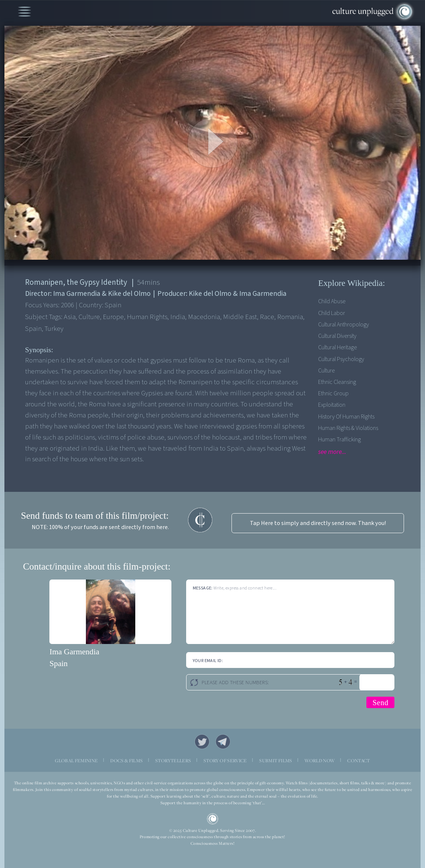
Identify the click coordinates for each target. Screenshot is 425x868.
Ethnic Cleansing (337, 382)
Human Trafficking (339, 439)
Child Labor (332, 313)
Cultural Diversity (337, 336)
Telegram (223, 742)
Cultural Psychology (341, 359)
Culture (326, 370)
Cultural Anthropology (344, 324)
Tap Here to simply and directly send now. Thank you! (318, 523)
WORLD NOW (320, 761)
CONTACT (358, 761)
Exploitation (332, 405)
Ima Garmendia (74, 652)
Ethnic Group (333, 393)
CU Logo (213, 819)
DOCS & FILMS (126, 761)
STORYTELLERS (173, 761)
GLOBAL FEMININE (76, 761)
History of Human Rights (346, 416)
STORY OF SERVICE (225, 761)
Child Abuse (332, 301)
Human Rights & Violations (348, 428)
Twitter (202, 742)
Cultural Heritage (337, 347)
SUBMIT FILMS (276, 761)
